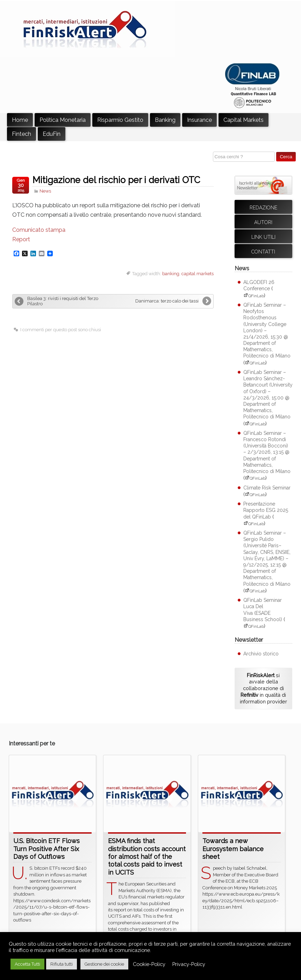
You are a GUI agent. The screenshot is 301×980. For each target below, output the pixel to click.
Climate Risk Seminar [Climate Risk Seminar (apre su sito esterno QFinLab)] (267, 488)
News (45, 191)
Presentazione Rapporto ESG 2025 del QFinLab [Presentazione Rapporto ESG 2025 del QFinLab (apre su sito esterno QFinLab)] (266, 510)
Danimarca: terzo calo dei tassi (167, 301)
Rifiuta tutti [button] (62, 964)
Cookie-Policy (149, 964)
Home (20, 120)
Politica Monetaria (63, 120)
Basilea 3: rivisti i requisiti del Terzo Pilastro (63, 301)
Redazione (263, 208)
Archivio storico (261, 654)
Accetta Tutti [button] (27, 964)
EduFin (52, 134)
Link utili (263, 237)
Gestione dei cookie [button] (104, 964)
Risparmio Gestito (120, 120)
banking (171, 274)
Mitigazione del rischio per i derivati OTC (116, 180)
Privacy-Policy (189, 964)
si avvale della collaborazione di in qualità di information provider (263, 688)
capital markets (198, 274)
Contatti (263, 252)
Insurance (199, 120)
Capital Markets (243, 120)
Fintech (21, 134)
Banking (165, 120)
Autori (263, 222)
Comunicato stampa (39, 230)
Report (21, 239)
